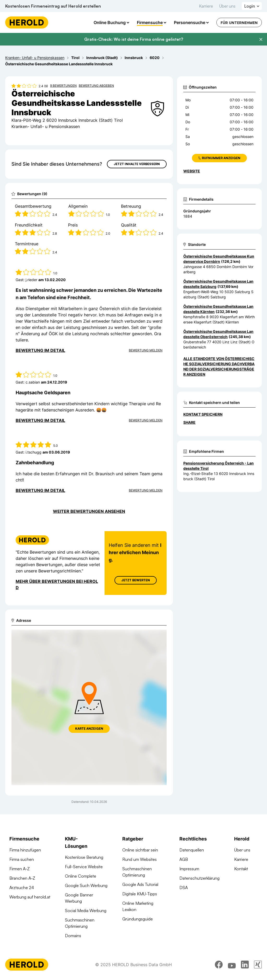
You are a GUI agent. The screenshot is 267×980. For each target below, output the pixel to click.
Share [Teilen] (189, 422)
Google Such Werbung (86, 885)
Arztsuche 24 (22, 888)
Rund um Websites (139, 859)
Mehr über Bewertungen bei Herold (57, 584)
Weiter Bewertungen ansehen (89, 511)
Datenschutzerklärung (199, 878)
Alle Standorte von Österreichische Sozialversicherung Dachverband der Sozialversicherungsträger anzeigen (219, 366)
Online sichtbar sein (140, 850)
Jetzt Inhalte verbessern (137, 164)
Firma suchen (22, 859)
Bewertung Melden (146, 350)
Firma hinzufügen (25, 850)
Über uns (227, 6)
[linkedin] (245, 966)
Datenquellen (192, 850)
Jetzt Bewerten (136, 580)
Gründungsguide (138, 919)
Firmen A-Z (20, 869)
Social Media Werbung (86, 911)
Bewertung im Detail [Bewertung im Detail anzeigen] (40, 350)
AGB (184, 859)
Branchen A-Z (22, 878)
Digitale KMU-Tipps (140, 894)
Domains (73, 936)
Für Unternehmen (239, 23)
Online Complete (81, 876)
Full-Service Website (84, 867)
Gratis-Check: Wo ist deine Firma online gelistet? (134, 39)
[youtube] (232, 966)
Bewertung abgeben (96, 86)
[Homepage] (27, 22)
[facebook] (219, 966)
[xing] (258, 966)
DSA (184, 888)
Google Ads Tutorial (140, 884)
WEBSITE (192, 171)
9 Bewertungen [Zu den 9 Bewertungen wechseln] (63, 86)
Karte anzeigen (89, 729)
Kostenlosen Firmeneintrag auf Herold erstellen (53, 6)
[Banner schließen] (261, 39)
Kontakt (241, 869)
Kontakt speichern (203, 414)
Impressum (189, 869)
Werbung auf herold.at (30, 897)
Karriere (206, 6)
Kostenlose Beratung (84, 857)
